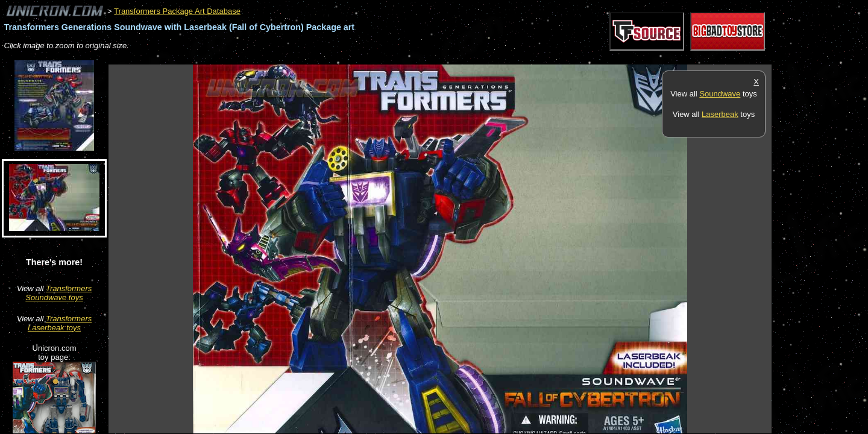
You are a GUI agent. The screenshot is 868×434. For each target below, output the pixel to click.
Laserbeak (720, 114)
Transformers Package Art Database (177, 11)
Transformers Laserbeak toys (60, 323)
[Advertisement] (328, 58)
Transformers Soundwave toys (58, 293)
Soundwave (720, 94)
